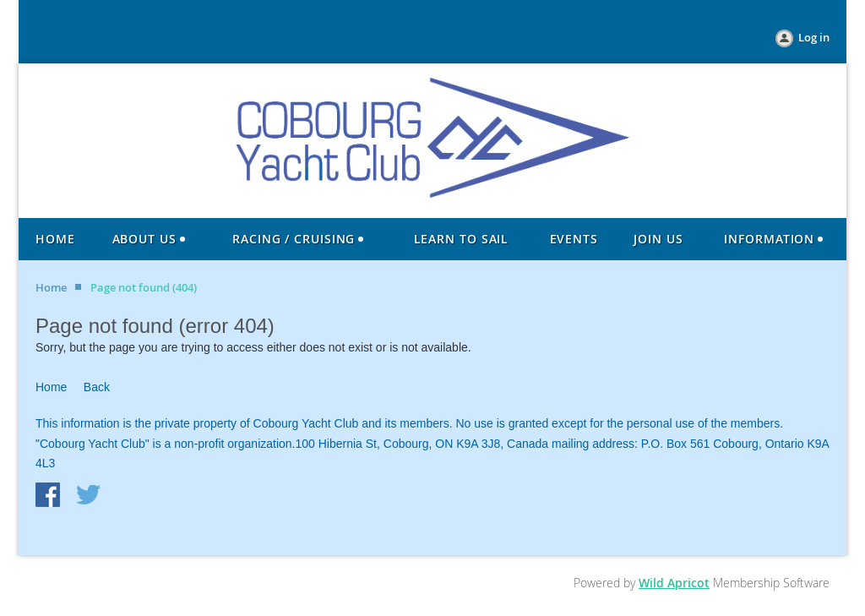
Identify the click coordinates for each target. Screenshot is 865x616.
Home (51, 287)
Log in (814, 37)
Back (97, 387)
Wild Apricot (674, 583)
